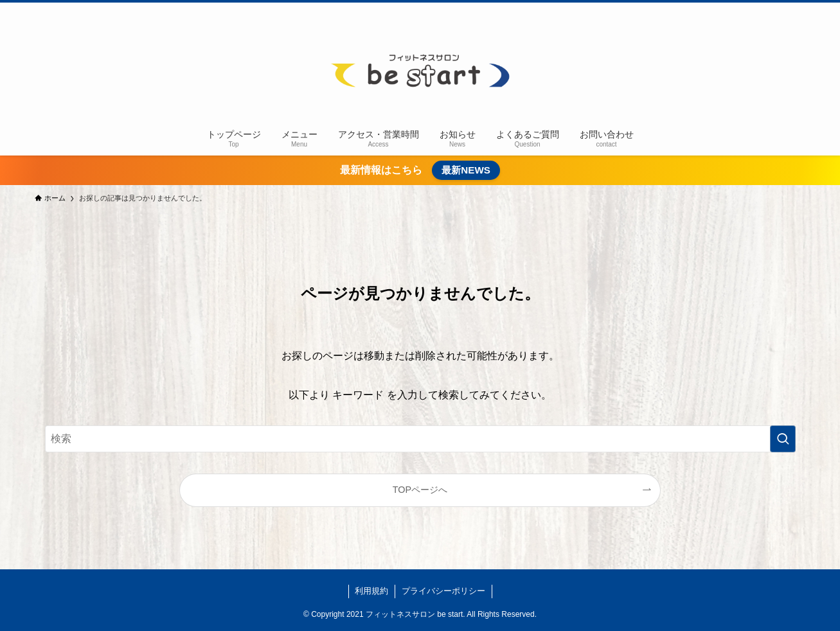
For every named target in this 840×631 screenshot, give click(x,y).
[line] (781, 10)
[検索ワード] (420, 439)
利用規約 (371, 591)
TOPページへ (420, 490)
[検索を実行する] (783, 439)
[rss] (798, 10)
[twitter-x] (747, 10)
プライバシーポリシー (443, 591)
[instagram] (764, 10)
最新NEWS (466, 170)
